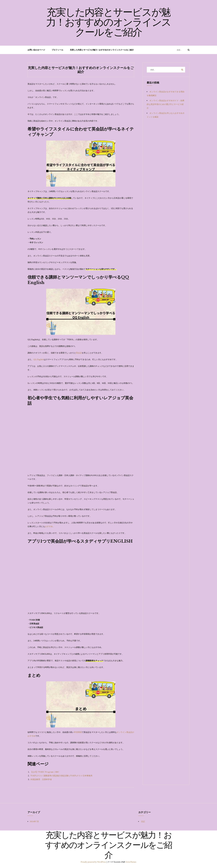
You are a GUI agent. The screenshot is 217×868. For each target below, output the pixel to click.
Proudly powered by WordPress (94, 862)
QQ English (39, 359)
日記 (143, 821)
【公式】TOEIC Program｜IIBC (45, 772)
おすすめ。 (50, 526)
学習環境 (78, 732)
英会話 (79, 353)
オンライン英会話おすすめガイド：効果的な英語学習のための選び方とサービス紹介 (166, 104)
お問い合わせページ (36, 50)
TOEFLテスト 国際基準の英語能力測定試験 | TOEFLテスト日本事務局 (61, 776)
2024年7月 (34, 821)
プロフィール (57, 50)
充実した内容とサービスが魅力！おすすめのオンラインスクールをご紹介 (108, 23)
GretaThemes (131, 862)
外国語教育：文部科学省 (41, 779)
